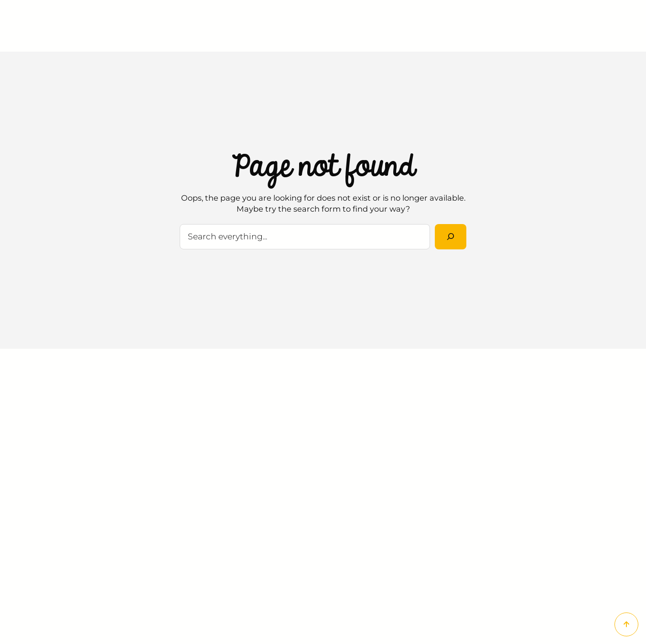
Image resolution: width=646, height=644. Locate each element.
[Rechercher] (451, 237)
